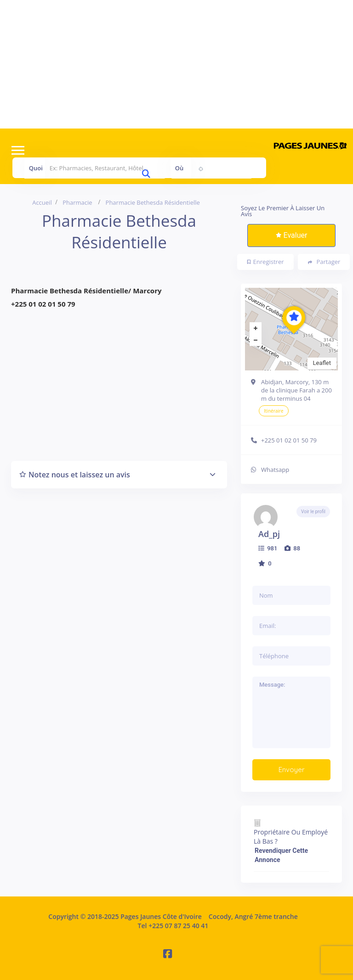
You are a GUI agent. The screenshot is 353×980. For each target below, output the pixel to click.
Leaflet (322, 363)
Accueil (42, 202)
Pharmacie (77, 202)
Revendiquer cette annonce (281, 855)
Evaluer (292, 235)
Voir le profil (313, 512)
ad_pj (269, 534)
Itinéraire (274, 411)
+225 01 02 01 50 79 (289, 440)
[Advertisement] (176, 64)
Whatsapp (275, 470)
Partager (324, 262)
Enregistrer (266, 262)
